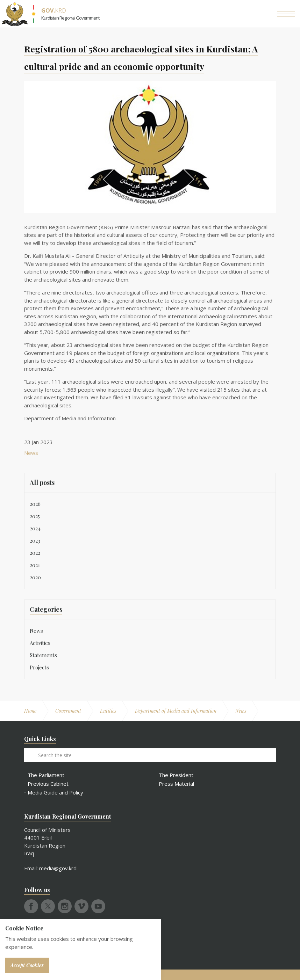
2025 (35, 516)
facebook (31, 906)
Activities (40, 643)
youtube (98, 906)
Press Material (176, 784)
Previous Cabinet (48, 784)
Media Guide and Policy (55, 793)
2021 (35, 565)
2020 (35, 577)
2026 (35, 504)
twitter (48, 906)
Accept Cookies (27, 965)
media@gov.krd (58, 868)
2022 (35, 553)
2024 (35, 528)
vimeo (81, 906)
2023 (35, 540)
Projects (39, 667)
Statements (43, 655)
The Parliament (46, 775)
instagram (65, 906)
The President (176, 775)
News (31, 453)
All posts (42, 482)
